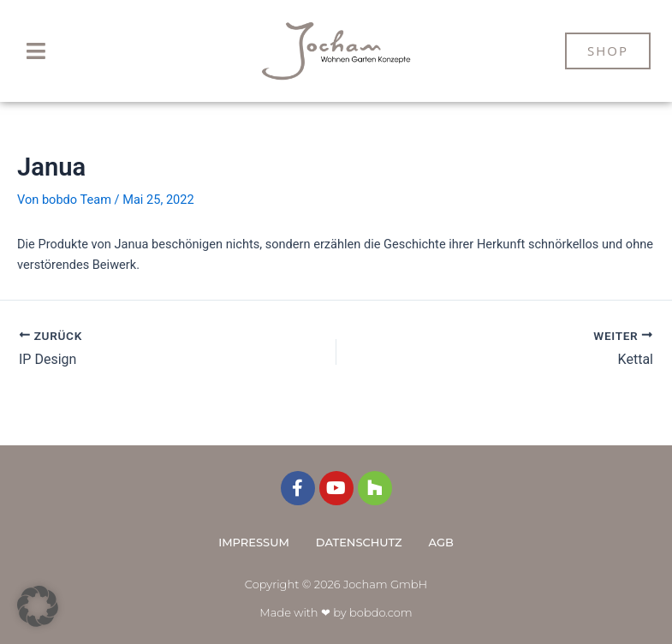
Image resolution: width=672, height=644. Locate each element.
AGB (441, 542)
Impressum (254, 542)
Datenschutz (359, 542)
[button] (36, 51)
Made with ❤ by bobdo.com (336, 612)
